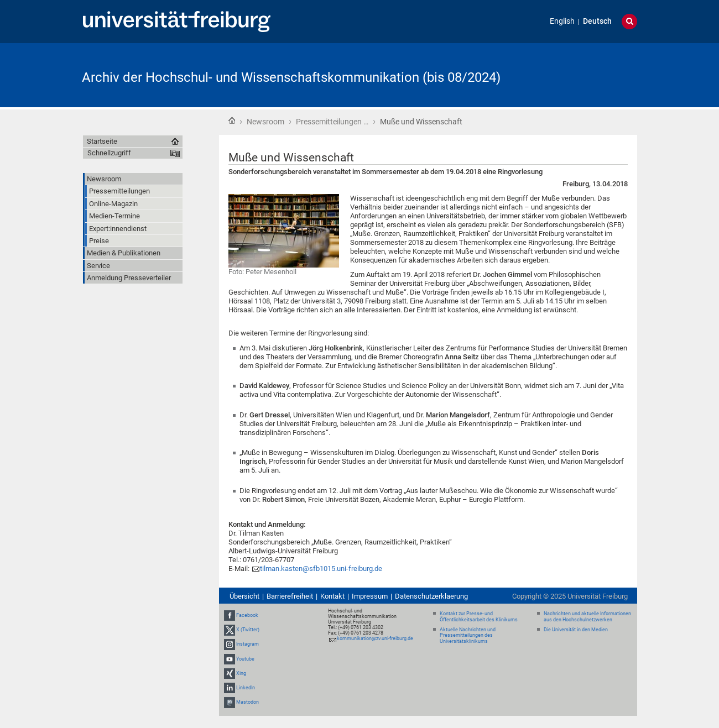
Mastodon (248, 702)
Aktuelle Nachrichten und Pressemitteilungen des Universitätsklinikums (468, 636)
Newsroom (265, 122)
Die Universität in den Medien (576, 630)
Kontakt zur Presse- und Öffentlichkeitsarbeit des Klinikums (479, 617)
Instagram (248, 644)
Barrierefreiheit (290, 596)
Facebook (247, 615)
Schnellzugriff (109, 153)
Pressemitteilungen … (332, 122)
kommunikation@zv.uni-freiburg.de (375, 638)
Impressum (370, 596)
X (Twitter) (248, 630)
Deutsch (597, 21)
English (562, 21)
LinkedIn (246, 688)
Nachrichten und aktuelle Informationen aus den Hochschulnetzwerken (587, 617)
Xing (241, 673)
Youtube (245, 659)
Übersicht (244, 596)
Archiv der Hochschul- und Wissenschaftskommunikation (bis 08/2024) (291, 77)
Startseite (232, 121)
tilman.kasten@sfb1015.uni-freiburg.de (321, 569)
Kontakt (332, 596)
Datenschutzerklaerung (431, 596)
